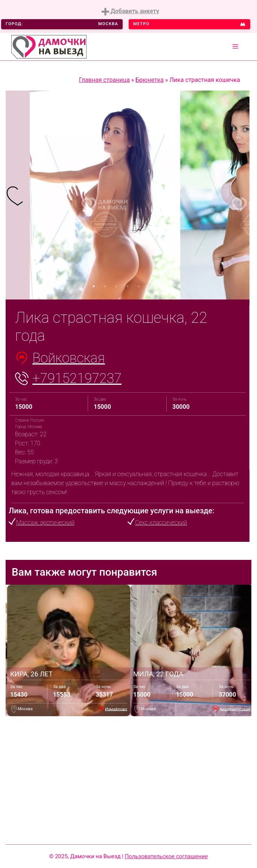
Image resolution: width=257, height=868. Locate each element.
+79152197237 (77, 378)
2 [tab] (105, 286)
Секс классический (161, 522)
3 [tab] (116, 286)
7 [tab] (161, 286)
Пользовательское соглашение (167, 856)
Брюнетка (150, 80)
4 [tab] (128, 286)
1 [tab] (94, 286)
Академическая (235, 709)
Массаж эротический (45, 522)
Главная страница (104, 80)
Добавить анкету (130, 11)
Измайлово (116, 709)
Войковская (69, 358)
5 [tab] (139, 286)
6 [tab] (150, 286)
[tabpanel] (18, 195)
